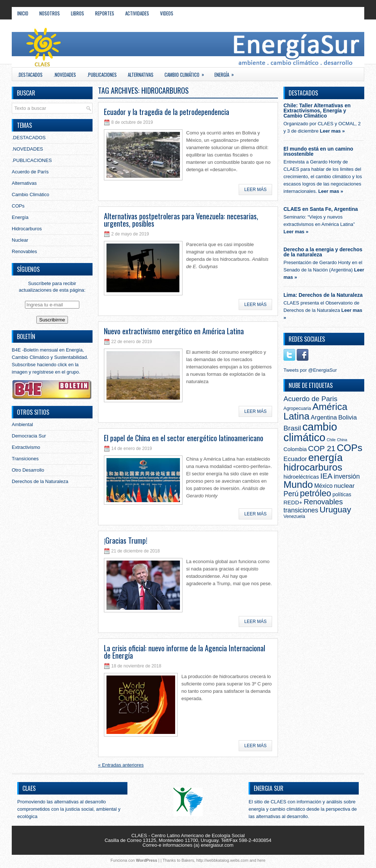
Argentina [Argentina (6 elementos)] (324, 417)
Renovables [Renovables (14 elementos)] (323, 502)
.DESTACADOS (30, 75)
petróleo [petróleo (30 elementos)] (316, 493)
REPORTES (105, 13)
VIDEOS (167, 13)
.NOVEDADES (65, 75)
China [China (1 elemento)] (342, 440)
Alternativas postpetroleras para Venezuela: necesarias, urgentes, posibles (181, 220)
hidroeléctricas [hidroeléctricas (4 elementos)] (301, 477)
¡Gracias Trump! (126, 540)
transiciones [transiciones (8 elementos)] (301, 510)
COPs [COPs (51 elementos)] (350, 448)
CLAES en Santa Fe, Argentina (321, 209)
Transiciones (25, 459)
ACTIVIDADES (137, 13)
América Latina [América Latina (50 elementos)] (315, 411)
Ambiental (22, 424)
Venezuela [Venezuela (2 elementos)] (294, 516)
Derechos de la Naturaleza (40, 481)
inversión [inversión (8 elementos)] (347, 476)
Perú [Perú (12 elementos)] (291, 494)
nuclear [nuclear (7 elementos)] (344, 486)
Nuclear (20, 240)
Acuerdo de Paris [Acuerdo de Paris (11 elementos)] (310, 399)
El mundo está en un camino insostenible (318, 151)
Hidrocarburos (27, 229)
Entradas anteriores (121, 765)
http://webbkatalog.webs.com (223, 860)
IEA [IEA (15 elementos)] (326, 476)
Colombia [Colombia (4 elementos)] (295, 449)
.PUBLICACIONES (102, 75)
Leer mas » (332, 131)
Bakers (188, 860)
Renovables (24, 251)
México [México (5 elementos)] (323, 486)
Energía (227, 73)
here (261, 860)
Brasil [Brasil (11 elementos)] (292, 428)
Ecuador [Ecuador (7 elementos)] (295, 459)
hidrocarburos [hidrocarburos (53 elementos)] (313, 467)
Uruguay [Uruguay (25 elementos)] (335, 509)
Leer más (255, 190)
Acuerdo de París (30, 172)
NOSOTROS (50, 13)
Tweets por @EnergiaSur (310, 370)
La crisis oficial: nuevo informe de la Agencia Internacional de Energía (185, 652)
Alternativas (141, 75)
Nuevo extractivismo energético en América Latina (174, 331)
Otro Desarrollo (28, 470)
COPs (18, 206)
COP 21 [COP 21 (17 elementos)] (322, 448)
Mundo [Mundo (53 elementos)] (298, 485)
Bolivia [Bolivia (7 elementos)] (348, 417)
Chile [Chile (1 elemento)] (331, 440)
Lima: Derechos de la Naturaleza (323, 295)
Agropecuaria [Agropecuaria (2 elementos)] (297, 408)
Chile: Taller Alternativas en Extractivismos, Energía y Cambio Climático (317, 111)
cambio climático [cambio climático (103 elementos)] (310, 432)
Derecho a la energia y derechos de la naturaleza (323, 252)
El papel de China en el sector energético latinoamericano (184, 438)
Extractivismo (26, 447)
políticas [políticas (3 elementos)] (342, 494)
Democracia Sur (29, 436)
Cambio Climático (187, 73)
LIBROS (77, 13)
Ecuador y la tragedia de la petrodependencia (167, 112)
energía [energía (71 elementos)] (326, 458)
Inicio (23, 13)
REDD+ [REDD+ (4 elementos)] (293, 502)
